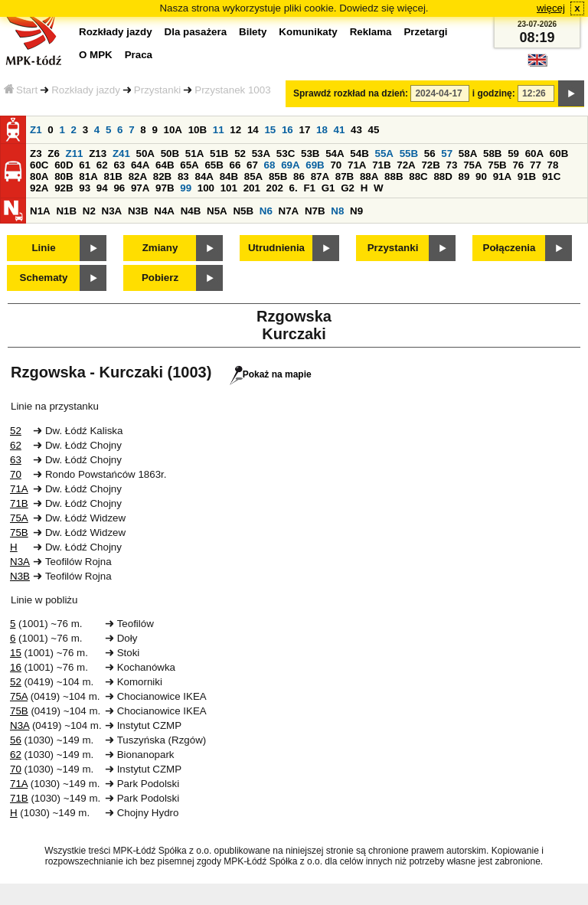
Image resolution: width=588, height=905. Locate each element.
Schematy (44, 278)
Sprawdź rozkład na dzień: (351, 93)
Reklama (371, 32)
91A (502, 176)
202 (275, 188)
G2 (348, 188)
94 (102, 188)
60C (39, 165)
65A (189, 165)
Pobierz (160, 278)
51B (219, 154)
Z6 (54, 154)
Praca (139, 55)
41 (340, 130)
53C (286, 154)
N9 (356, 211)
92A (39, 188)
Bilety (253, 32)
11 (219, 130)
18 (322, 130)
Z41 (121, 154)
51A (194, 154)
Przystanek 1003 (232, 90)
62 (102, 165)
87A (320, 176)
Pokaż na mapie (271, 374)
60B (559, 154)
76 (518, 165)
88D (443, 176)
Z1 (36, 130)
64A (140, 165)
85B (278, 176)
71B (381, 165)
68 (270, 165)
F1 (309, 188)
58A (468, 154)
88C (418, 176)
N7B (315, 211)
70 (336, 165)
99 (186, 188)
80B (64, 176)
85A (253, 176)
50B (170, 154)
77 (536, 165)
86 (299, 176)
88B (394, 176)
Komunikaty (308, 32)
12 (235, 130)
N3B (138, 211)
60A (534, 154)
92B (64, 188)
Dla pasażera (196, 32)
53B (310, 154)
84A (204, 176)
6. (294, 188)
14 (253, 130)
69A (290, 165)
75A (472, 165)
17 (304, 130)
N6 (266, 211)
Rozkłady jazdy (86, 90)
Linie (43, 248)
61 (85, 165)
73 (452, 165)
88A (369, 176)
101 (229, 188)
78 (553, 165)
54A (335, 154)
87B (345, 176)
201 (252, 188)
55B (409, 154)
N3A (112, 211)
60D (64, 165)
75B (497, 165)
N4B (191, 211)
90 (481, 176)
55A (384, 154)
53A (261, 154)
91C (551, 176)
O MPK (96, 55)
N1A (40, 211)
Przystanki (157, 90)
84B (229, 176)
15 (270, 130)
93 (85, 188)
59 (513, 154)
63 (119, 165)
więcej (551, 8)
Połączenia (510, 248)
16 (287, 130)
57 (447, 154)
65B (214, 165)
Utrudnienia (276, 248)
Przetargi (425, 32)
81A (88, 176)
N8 (337, 211)
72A (406, 165)
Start (21, 90)
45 (374, 130)
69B (315, 165)
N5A (217, 211)
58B (492, 154)
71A (357, 165)
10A (173, 130)
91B (527, 176)
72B (430, 165)
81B (113, 176)
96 (119, 188)
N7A (289, 211)
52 (240, 154)
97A (140, 188)
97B (165, 188)
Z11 (75, 154)
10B (198, 130)
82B (162, 176)
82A (138, 176)
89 (464, 176)
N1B (66, 211)
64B (165, 165)
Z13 (98, 154)
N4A (164, 211)
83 (183, 176)
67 (252, 165)
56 (430, 154)
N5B (243, 211)
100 (206, 188)
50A (145, 154)
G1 (328, 188)
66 (235, 165)
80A (39, 176)
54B (359, 154)
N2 (89, 211)
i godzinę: (494, 93)
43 (356, 130)
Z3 (36, 154)
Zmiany (160, 248)
